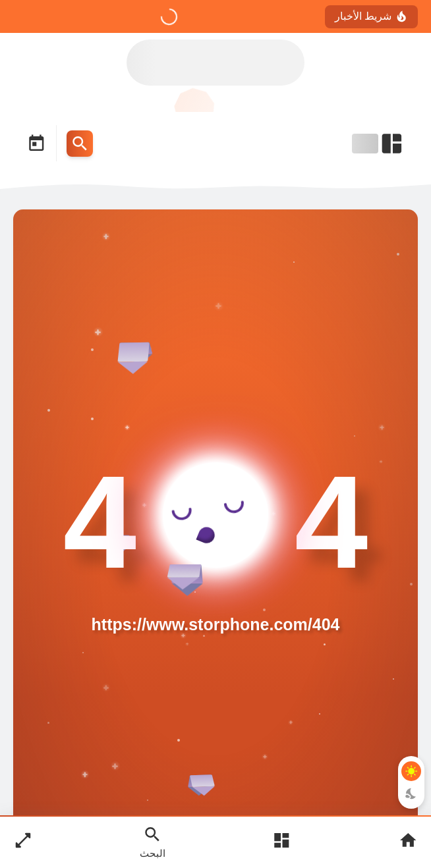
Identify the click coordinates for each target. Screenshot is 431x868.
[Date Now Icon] (36, 144)
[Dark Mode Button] (411, 794)
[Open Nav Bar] (378, 144)
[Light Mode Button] (411, 771)
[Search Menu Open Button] (80, 144)
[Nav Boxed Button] (23, 842)
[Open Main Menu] (281, 842)
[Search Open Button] (153, 842)
